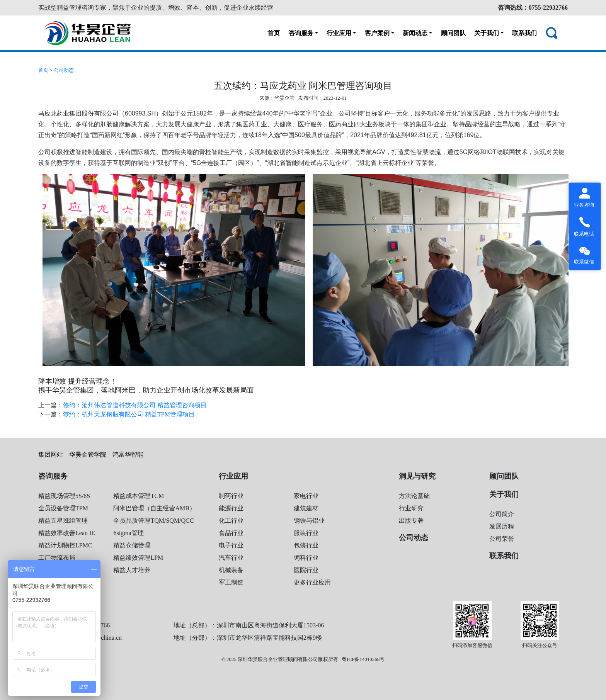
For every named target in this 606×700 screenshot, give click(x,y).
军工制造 (231, 582)
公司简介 (502, 514)
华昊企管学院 (88, 454)
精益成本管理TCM (139, 496)
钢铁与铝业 (309, 521)
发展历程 (502, 526)
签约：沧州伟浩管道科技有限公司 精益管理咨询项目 (135, 405)
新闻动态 (415, 33)
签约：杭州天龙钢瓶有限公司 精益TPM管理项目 (129, 414)
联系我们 (524, 33)
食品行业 (231, 533)
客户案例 (377, 33)
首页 (274, 33)
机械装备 (231, 570)
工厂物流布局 (57, 558)
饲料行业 (306, 558)
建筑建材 (306, 508)
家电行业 (306, 496)
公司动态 (64, 70)
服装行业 (306, 533)
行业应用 (339, 33)
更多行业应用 (312, 582)
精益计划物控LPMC (65, 545)
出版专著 (411, 521)
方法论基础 (414, 496)
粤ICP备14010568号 (363, 659)
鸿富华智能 (128, 454)
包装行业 (306, 545)
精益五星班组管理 (63, 521)
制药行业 (231, 496)
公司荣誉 (502, 539)
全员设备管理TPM (63, 508)
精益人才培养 (132, 570)
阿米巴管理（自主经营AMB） (154, 508)
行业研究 (411, 508)
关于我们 (487, 33)
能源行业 (231, 508)
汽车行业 (231, 558)
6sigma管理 (128, 533)
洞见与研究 (417, 476)
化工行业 (231, 521)
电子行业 (231, 545)
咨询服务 (301, 33)
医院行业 (306, 570)
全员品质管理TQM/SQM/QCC (153, 521)
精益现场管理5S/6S (64, 496)
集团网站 (51, 454)
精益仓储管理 (132, 545)
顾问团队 (453, 33)
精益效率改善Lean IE (67, 533)
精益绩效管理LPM (138, 558)
